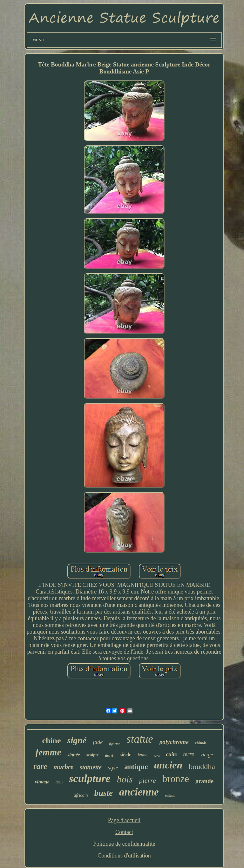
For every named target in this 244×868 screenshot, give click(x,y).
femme (48, 752)
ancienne (139, 792)
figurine (115, 744)
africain (81, 795)
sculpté (92, 755)
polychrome (174, 742)
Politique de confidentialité (124, 844)
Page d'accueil (124, 820)
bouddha (202, 767)
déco (157, 756)
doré (109, 756)
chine (51, 741)
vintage (42, 782)
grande (204, 781)
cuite (172, 754)
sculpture (90, 778)
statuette (91, 767)
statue (140, 739)
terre (189, 754)
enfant (170, 795)
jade (98, 742)
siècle (125, 755)
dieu (59, 782)
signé (77, 740)
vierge (207, 755)
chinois (201, 743)
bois (125, 779)
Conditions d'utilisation (124, 856)
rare (40, 766)
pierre (148, 780)
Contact (124, 832)
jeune (142, 755)
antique (136, 767)
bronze (176, 779)
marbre (63, 767)
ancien (168, 765)
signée (74, 755)
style (113, 768)
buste (104, 793)
